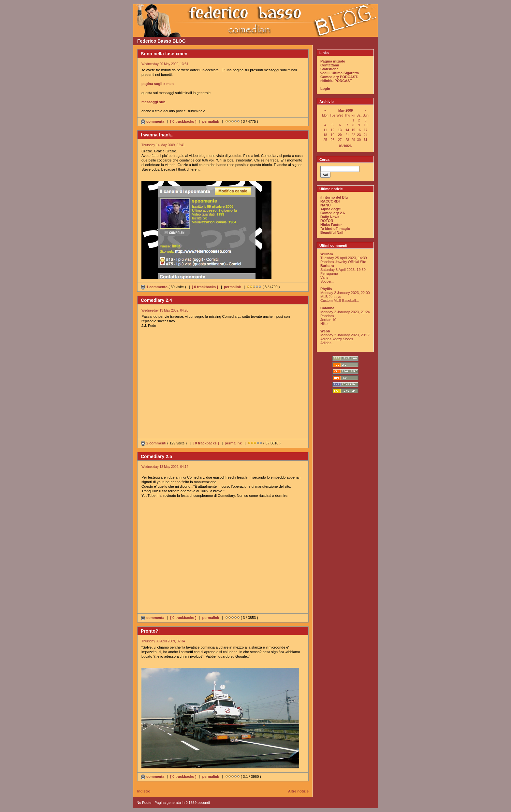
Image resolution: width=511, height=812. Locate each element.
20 (340, 135)
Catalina (327, 308)
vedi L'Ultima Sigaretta (340, 73)
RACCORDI (330, 201)
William (327, 254)
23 (359, 135)
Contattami (330, 65)
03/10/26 (345, 146)
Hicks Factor (331, 225)
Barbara (327, 266)
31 (365, 140)
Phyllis (326, 289)
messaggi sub (153, 102)
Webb (325, 331)
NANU (326, 205)
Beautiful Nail (332, 232)
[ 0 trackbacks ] (183, 121)
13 (340, 130)
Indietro (144, 791)
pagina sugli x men (158, 84)
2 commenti (154, 443)
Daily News (330, 217)
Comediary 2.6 (333, 213)
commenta (153, 121)
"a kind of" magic (335, 229)
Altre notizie (298, 791)
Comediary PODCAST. (339, 77)
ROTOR (327, 221)
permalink (211, 121)
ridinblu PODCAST (336, 81)
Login (325, 89)
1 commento (155, 287)
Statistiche (329, 69)
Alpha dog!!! (331, 209)
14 (347, 130)
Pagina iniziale (333, 61)
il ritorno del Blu (334, 197)
